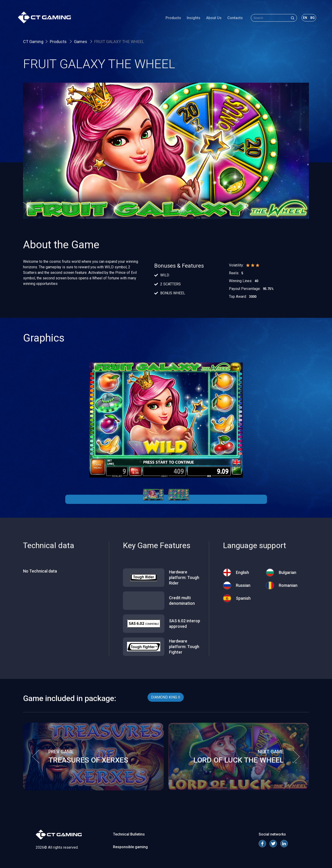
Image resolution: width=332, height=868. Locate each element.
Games (81, 42)
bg (307, 19)
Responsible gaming (130, 847)
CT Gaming (33, 42)
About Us (209, 19)
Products (168, 19)
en (300, 19)
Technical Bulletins (129, 834)
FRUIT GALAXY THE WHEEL (119, 42)
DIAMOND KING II (166, 697)
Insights (188, 19)
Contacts (230, 19)
